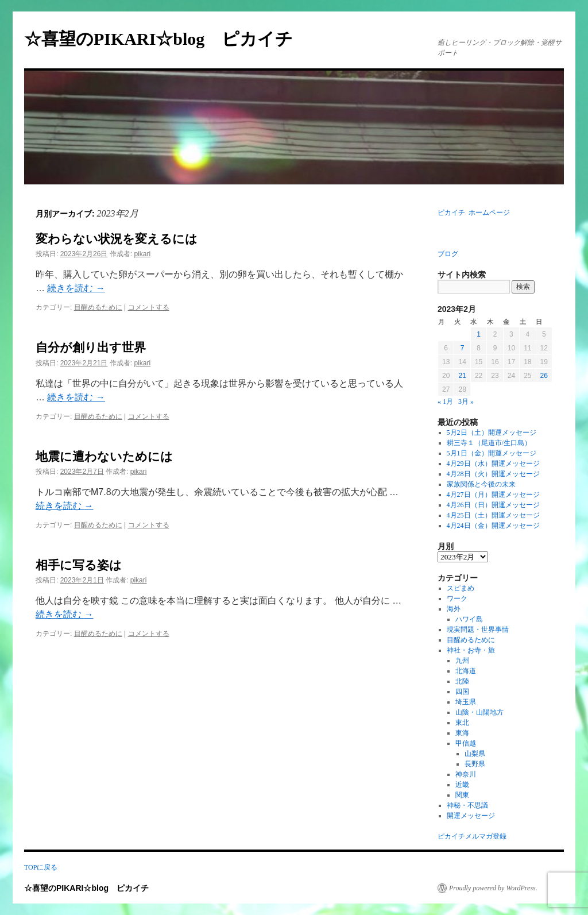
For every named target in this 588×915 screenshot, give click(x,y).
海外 (454, 609)
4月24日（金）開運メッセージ (493, 526)
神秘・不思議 (467, 805)
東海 (462, 733)
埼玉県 (466, 702)
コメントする (149, 307)
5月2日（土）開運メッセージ (492, 433)
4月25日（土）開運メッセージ (493, 515)
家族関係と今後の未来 (481, 484)
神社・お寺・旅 (471, 650)
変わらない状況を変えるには (117, 239)
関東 (462, 795)
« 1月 (445, 401)
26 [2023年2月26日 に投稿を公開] (544, 376)
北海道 (466, 671)
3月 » (466, 401)
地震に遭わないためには (104, 457)
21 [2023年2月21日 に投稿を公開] (462, 376)
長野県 (475, 764)
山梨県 (475, 754)
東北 (462, 723)
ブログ (448, 254)
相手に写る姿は (79, 565)
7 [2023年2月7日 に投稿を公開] (463, 348)
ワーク (457, 599)
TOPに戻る (41, 867)
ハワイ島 (469, 619)
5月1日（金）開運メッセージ (492, 453)
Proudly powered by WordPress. (493, 888)
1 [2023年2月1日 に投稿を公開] (479, 334)
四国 (462, 692)
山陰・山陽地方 (479, 712)
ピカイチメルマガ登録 (472, 836)
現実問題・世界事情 (478, 630)
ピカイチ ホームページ (474, 213)
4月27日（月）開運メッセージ (493, 495)
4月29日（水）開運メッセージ (493, 464)
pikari (142, 254)
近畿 (462, 785)
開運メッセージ (471, 816)
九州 (462, 661)
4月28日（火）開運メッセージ (493, 474)
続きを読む (76, 288)
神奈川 (466, 774)
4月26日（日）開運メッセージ (493, 505)
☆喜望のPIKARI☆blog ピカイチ (167, 39)
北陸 (462, 681)
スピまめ (461, 588)
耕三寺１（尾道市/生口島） (489, 443)
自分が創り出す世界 (91, 348)
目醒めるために (98, 307)
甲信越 (466, 743)
